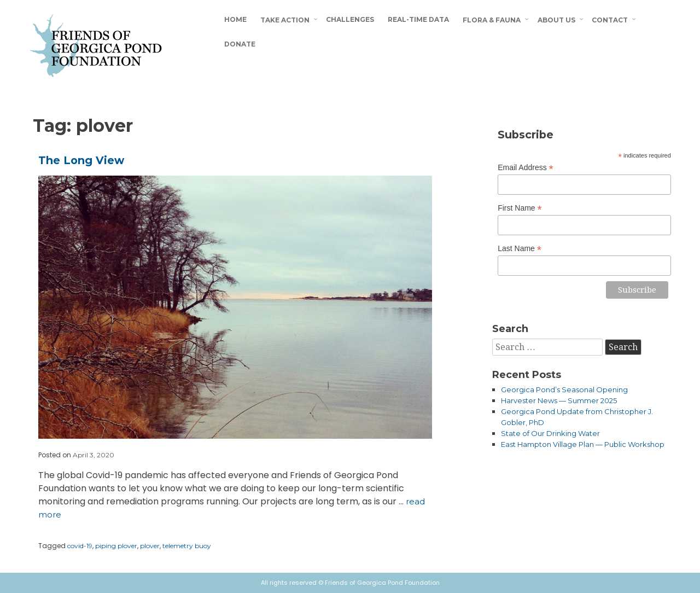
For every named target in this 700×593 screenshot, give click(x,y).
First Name (520, 208)
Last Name (520, 249)
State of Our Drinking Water (550, 433)
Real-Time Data (418, 19)
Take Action (285, 20)
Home (235, 19)
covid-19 (80, 546)
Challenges (350, 19)
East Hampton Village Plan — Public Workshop (583, 444)
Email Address (526, 168)
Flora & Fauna (492, 20)
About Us (556, 20)
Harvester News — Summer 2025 (559, 400)
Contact (610, 20)
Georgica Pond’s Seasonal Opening (564, 389)
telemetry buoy (187, 546)
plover (150, 546)
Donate (240, 44)
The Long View (81, 160)
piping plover (116, 546)
